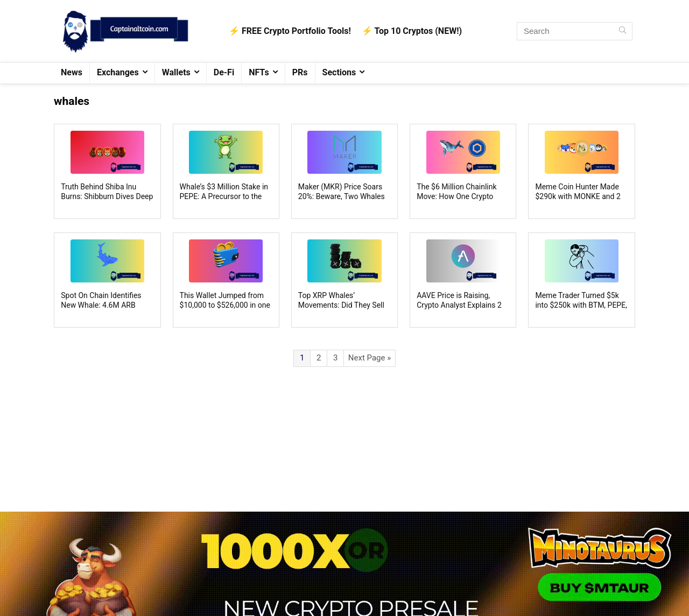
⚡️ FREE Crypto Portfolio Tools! (290, 31)
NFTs (259, 72)
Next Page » (370, 358)
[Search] (623, 31)
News (72, 72)
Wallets (176, 72)
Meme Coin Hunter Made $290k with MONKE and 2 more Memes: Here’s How (578, 196)
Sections (339, 72)
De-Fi (224, 72)
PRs (300, 72)
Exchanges (118, 72)
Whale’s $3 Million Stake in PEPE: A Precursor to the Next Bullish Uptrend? (224, 196)
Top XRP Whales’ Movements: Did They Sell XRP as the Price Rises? (341, 305)
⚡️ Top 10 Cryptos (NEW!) (412, 31)
